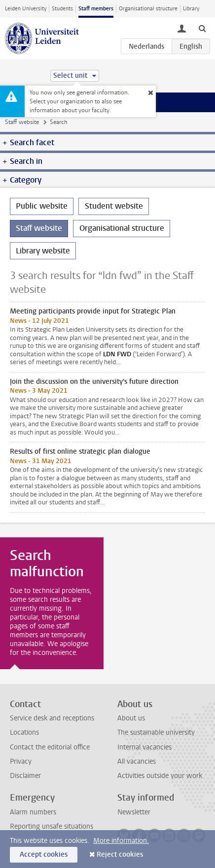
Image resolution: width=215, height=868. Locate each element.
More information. (121, 841)
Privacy (21, 761)
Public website (42, 206)
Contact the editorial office (50, 747)
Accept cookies (44, 854)
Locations (24, 732)
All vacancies (137, 761)
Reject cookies (120, 854)
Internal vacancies (144, 747)
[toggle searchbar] (202, 28)
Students (62, 9)
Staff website (22, 122)
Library (191, 9)
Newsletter (134, 812)
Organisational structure (148, 9)
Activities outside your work (160, 776)
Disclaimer (25, 776)
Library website (43, 251)
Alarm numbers (33, 812)
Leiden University (26, 9)
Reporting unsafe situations (52, 826)
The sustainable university (156, 732)
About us (131, 718)
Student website (114, 206)
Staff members (96, 9)
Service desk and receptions (52, 718)
